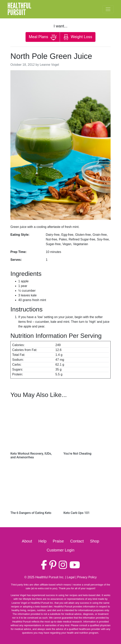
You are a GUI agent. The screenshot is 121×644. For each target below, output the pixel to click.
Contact (77, 541)
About (27, 541)
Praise (58, 541)
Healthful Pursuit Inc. (50, 577)
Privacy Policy (87, 577)
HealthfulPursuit (19, 9)
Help (42, 541)
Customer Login (60, 550)
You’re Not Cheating (77, 454)
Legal (71, 577)
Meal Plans (43, 37)
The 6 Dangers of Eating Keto (31, 513)
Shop (95, 541)
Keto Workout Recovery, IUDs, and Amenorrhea (31, 455)
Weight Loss (78, 37)
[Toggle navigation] (108, 9)
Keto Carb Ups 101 (77, 513)
